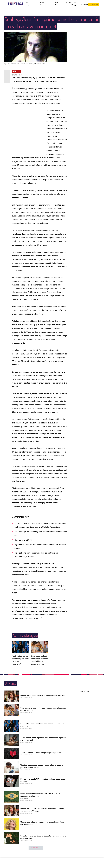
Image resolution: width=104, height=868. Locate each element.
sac (72, 5)
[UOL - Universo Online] (25, 4)
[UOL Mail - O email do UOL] (77, 5)
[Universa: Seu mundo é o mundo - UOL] (15, 4)
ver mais (36, 848)
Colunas (68, 2)
